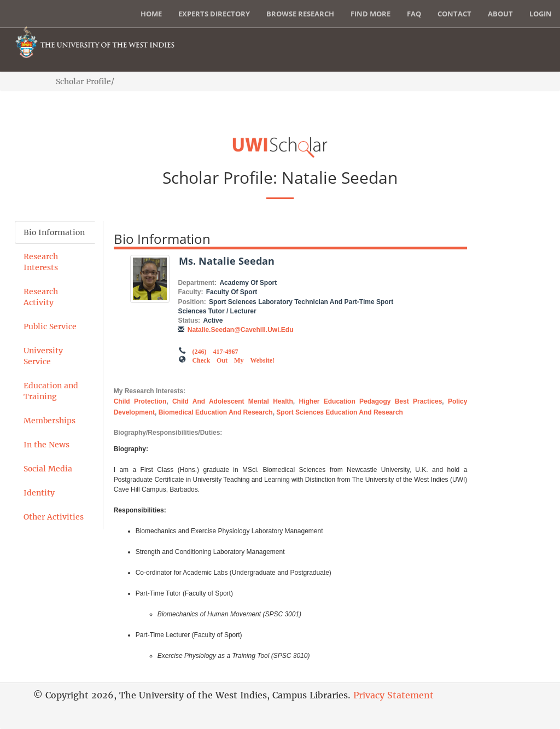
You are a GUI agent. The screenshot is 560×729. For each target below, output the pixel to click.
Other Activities (54, 517)
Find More (371, 14)
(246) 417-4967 (215, 351)
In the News (46, 445)
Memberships (49, 421)
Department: (197, 283)
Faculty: (190, 292)
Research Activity (41, 297)
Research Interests (41, 262)
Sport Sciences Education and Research (340, 412)
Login (541, 14)
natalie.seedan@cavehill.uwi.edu (241, 330)
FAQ (414, 14)
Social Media (48, 469)
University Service (43, 356)
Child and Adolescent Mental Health (233, 401)
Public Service (50, 326)
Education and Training (51, 391)
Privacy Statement (393, 695)
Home (151, 14)
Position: (192, 302)
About (500, 14)
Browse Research (300, 14)
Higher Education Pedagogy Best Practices (370, 401)
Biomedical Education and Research (216, 412)
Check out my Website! (233, 359)
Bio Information (54, 232)
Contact (454, 14)
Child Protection (140, 401)
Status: (189, 320)
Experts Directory (214, 14)
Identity (39, 493)
